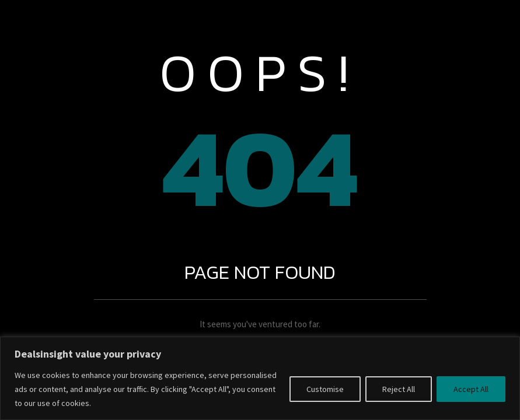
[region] (260, 378)
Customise (325, 389)
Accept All (471, 389)
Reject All (399, 389)
